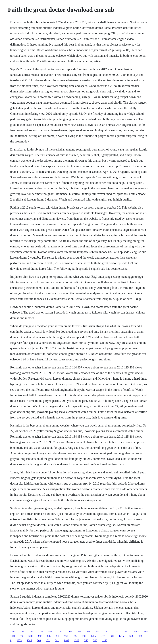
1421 (13, 636)
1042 (32, 632)
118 (41, 632)
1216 (121, 636)
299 (97, 632)
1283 (31, 636)
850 (140, 636)
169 (106, 632)
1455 (70, 632)
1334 (13, 632)
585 (146, 632)
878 (88, 632)
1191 (116, 632)
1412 (126, 632)
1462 (136, 632)
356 (75, 636)
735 (22, 632)
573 (50, 632)
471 (48, 640)
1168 (105, 640)
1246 (29, 640)
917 (103, 636)
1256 (93, 636)
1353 (19, 640)
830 (131, 636)
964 (79, 632)
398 (84, 636)
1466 (66, 640)
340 (95, 640)
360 (39, 640)
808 (112, 636)
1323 (77, 640)
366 (86, 640)
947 (40, 636)
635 (49, 636)
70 (22, 636)
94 (57, 636)
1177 (60, 632)
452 (66, 636)
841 (57, 640)
